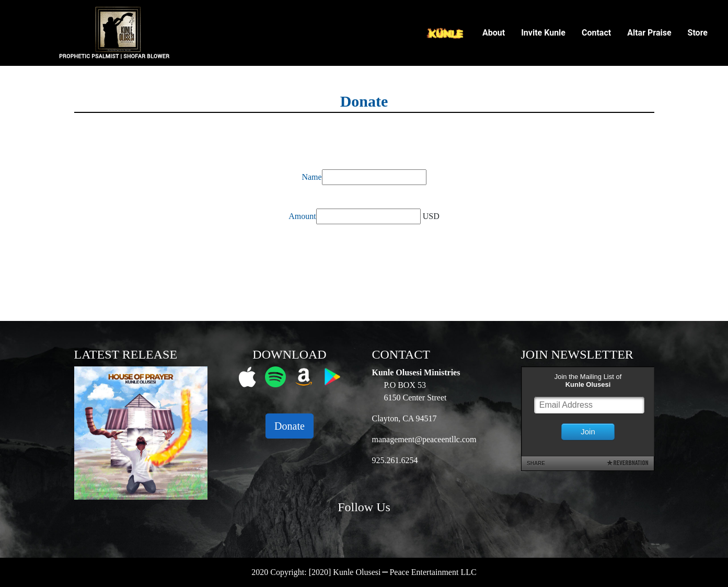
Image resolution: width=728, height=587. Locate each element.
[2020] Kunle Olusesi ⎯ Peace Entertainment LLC (393, 572)
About (494, 33)
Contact (596, 33)
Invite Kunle (543, 33)
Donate (290, 426)
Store (698, 33)
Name (311, 177)
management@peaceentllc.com (424, 439)
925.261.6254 (395, 460)
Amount (302, 216)
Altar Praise (649, 33)
